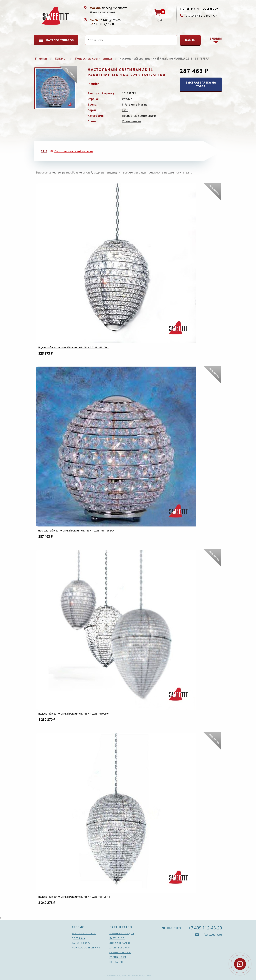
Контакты (116, 962)
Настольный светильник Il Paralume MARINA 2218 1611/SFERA (76, 530)
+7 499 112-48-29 (200, 9)
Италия (127, 99)
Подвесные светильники (93, 58)
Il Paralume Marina (135, 104)
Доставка (78, 938)
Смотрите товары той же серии (74, 151)
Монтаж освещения (86, 948)
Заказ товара (81, 943)
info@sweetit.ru (211, 935)
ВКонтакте (174, 928)
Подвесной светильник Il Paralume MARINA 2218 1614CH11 (74, 897)
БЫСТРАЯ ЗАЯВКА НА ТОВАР (201, 84)
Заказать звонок (202, 16)
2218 (125, 110)
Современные (132, 121)
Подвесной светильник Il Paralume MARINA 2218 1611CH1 (73, 347)
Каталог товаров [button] (60, 40)
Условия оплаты (84, 933)
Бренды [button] (216, 38)
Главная (41, 58)
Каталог (61, 58)
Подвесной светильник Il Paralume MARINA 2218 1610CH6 (73, 714)
